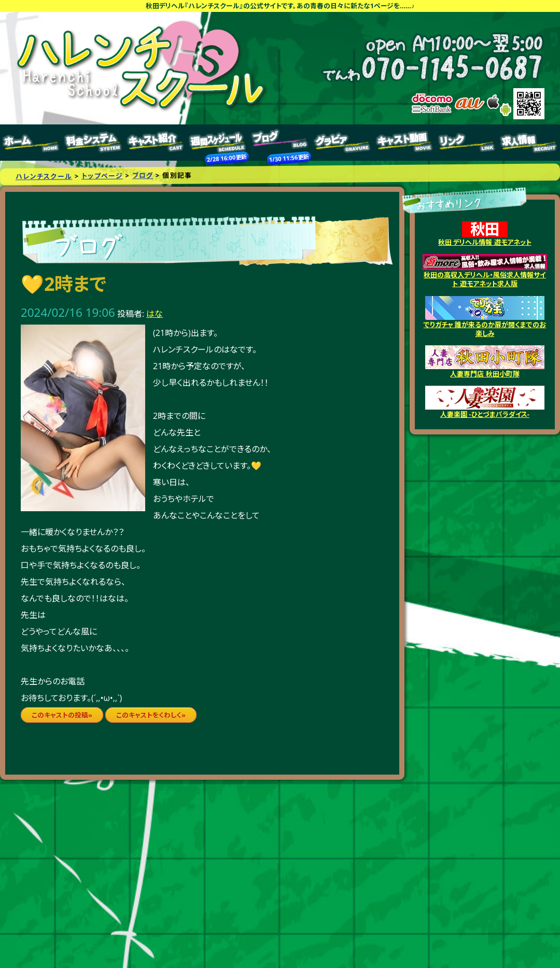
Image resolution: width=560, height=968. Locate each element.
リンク (467, 143)
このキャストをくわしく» (151, 715)
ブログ (280, 143)
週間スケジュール (218, 143)
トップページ (31, 143)
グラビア (342, 143)
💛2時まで (64, 284)
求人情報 (529, 143)
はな (155, 314)
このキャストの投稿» (62, 715)
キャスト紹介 (156, 143)
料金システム (93, 143)
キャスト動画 (404, 143)
